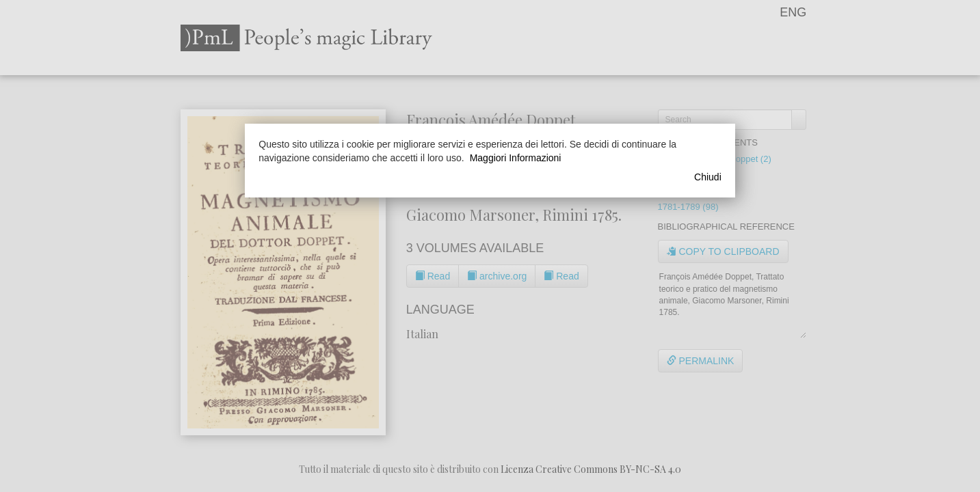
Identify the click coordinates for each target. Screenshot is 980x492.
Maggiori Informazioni (516, 158)
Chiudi (708, 177)
